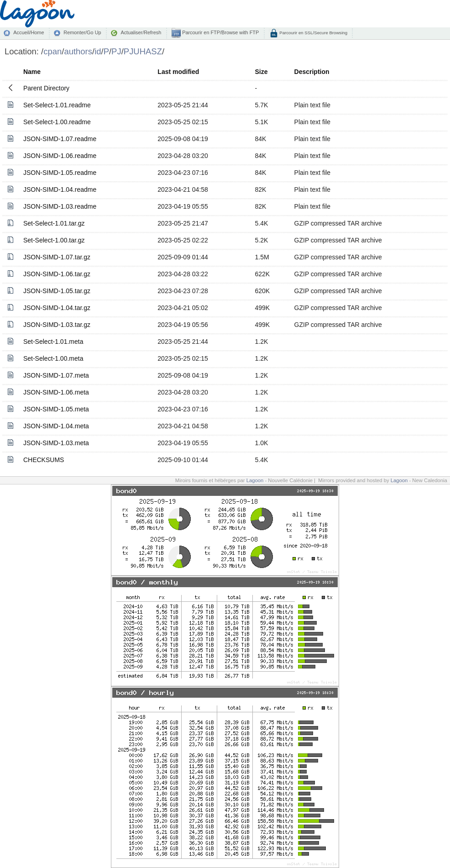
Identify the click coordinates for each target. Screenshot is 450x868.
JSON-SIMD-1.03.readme (60, 206)
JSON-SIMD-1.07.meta (56, 375)
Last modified (178, 72)
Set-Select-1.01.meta (53, 342)
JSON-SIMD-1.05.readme (60, 173)
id (98, 51)
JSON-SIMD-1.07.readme (60, 139)
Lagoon (255, 480)
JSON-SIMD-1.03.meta (56, 443)
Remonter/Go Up (82, 32)
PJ (116, 51)
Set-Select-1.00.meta (53, 358)
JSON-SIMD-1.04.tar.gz (57, 308)
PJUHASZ (143, 51)
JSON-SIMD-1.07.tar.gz (57, 257)
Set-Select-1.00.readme (57, 122)
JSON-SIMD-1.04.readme (60, 189)
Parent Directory (46, 88)
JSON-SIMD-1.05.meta (56, 409)
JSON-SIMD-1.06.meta (56, 392)
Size (262, 72)
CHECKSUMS (44, 460)
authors (78, 51)
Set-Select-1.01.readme (57, 105)
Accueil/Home (29, 32)
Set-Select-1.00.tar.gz (54, 240)
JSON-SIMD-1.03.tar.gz (57, 325)
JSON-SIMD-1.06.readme (60, 156)
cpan (52, 51)
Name (32, 72)
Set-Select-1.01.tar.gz (54, 223)
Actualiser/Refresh (141, 32)
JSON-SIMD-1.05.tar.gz (57, 291)
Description (312, 72)
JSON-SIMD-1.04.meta (56, 426)
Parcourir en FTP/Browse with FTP (220, 32)
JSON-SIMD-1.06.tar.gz (57, 274)
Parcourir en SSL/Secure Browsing (313, 33)
